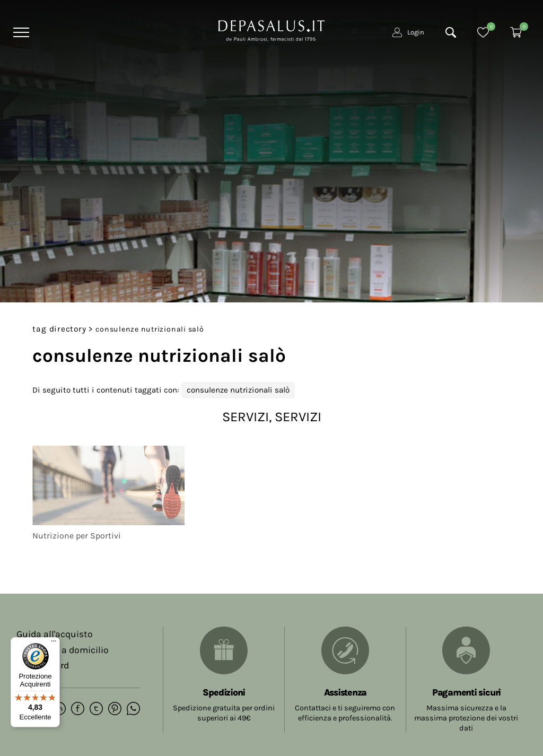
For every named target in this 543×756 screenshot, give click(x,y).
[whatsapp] (133, 709)
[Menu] (20, 32)
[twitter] (96, 709)
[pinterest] (115, 709)
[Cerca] (451, 32)
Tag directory (59, 329)
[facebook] (78, 709)
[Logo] (271, 30)
